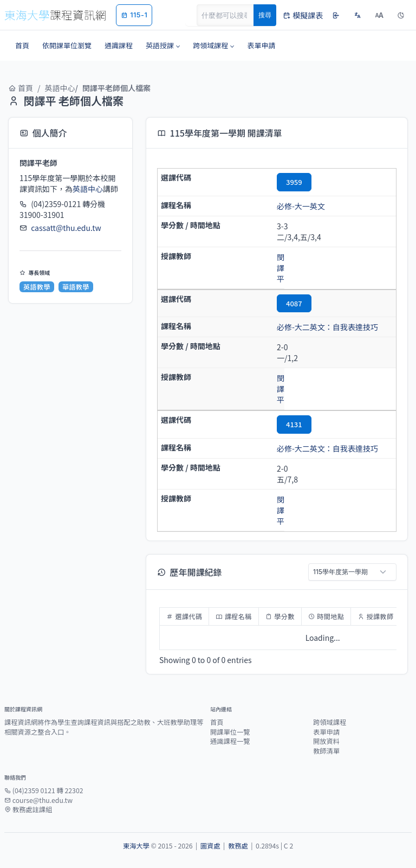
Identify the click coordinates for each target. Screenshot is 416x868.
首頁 (21, 88)
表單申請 (326, 732)
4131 (294, 424)
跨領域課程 (330, 722)
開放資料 (326, 741)
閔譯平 (281, 268)
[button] (163, 46)
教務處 (238, 846)
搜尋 (265, 15)
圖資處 (210, 846)
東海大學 (136, 846)
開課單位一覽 (230, 732)
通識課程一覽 (230, 741)
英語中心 (60, 88)
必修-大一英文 (301, 206)
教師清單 (326, 751)
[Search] (231, 15)
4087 (294, 303)
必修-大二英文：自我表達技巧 (327, 327)
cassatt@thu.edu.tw (66, 228)
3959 (294, 182)
